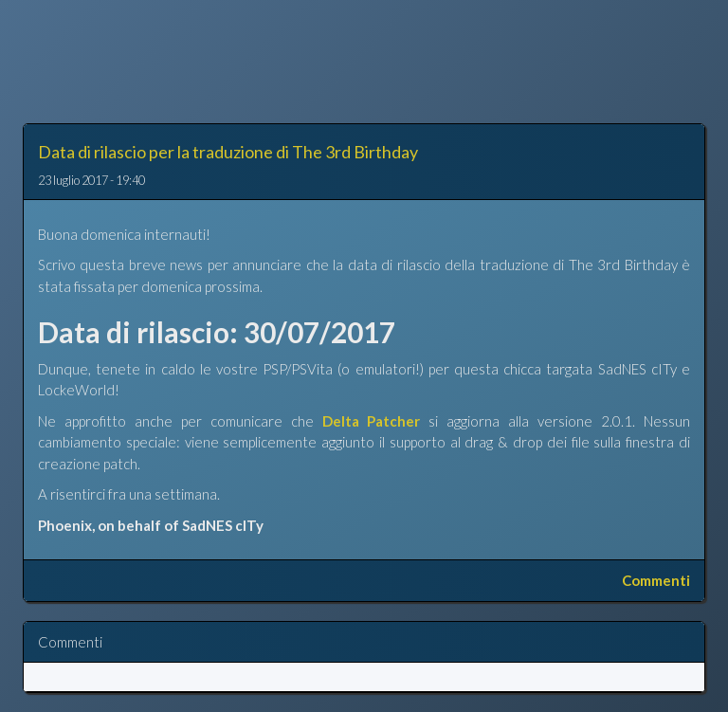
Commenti (656, 580)
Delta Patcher (372, 421)
